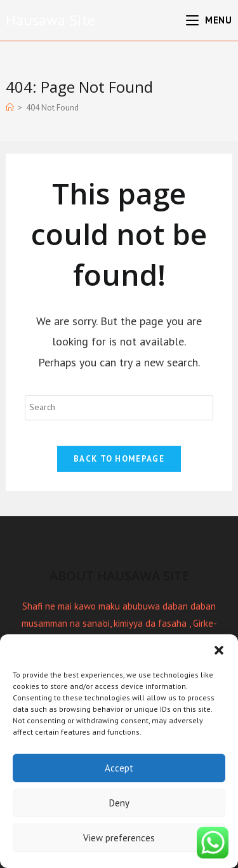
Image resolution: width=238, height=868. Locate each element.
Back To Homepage (119, 459)
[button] (219, 650)
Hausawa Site (50, 20)
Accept (119, 768)
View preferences (119, 838)
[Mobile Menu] (209, 20)
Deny (119, 803)
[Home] (10, 108)
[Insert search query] (119, 408)
